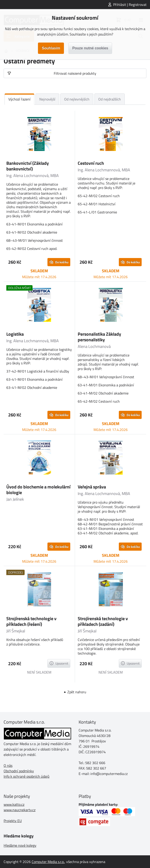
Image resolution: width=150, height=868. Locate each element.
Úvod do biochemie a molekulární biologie (38, 490)
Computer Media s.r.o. (48, 862)
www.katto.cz (14, 804)
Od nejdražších (110, 99)
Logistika (15, 334)
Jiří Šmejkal (16, 631)
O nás (8, 765)
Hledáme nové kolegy (20, 845)
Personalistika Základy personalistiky (99, 337)
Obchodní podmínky (19, 771)
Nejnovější (47, 99)
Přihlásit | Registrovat (130, 5)
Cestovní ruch (91, 163)
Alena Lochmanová (94, 346)
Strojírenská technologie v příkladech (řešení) (31, 621)
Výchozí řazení (19, 99)
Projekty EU (13, 821)
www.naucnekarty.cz (20, 810)
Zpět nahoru (77, 692)
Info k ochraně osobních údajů (27, 776)
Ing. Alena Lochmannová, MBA (33, 176)
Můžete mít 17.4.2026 (39, 277)
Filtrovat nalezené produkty (75, 73)
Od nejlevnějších (77, 99)
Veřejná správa (92, 487)
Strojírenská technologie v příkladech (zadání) (103, 621)
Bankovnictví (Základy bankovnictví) (28, 166)
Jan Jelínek (15, 499)
